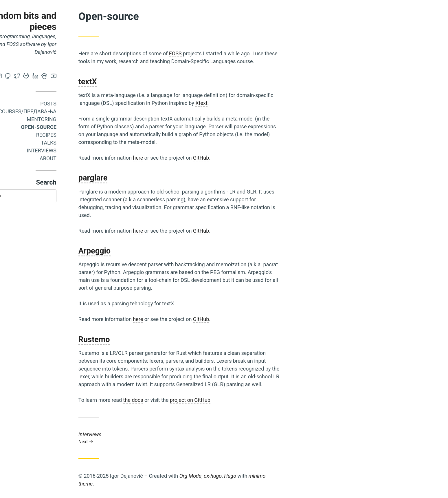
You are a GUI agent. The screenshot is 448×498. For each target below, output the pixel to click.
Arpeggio (119, 251)
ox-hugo (237, 476)
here (163, 158)
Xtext (226, 103)
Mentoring (66, 119)
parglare (118, 178)
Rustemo (119, 340)
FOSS (200, 53)
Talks (73, 143)
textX (112, 82)
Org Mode (215, 476)
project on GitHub (215, 400)
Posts (73, 104)
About (73, 158)
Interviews (66, 151)
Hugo (255, 476)
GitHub (226, 158)
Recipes (71, 135)
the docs (158, 400)
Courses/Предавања (52, 111)
